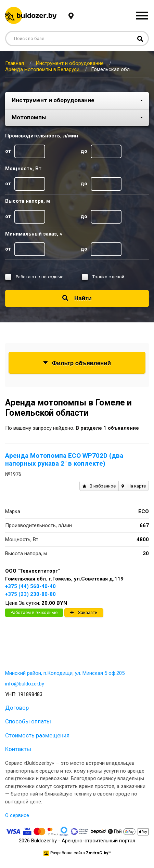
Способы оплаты (28, 721)
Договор (17, 708)
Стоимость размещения (37, 735)
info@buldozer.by (25, 684)
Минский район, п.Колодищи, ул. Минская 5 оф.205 (65, 673)
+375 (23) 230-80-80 (30, 594)
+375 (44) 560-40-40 (30, 586)
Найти (77, 298)
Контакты (18, 749)
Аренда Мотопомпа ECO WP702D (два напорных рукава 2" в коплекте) (64, 459)
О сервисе (17, 815)
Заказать (84, 612)
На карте (134, 486)
